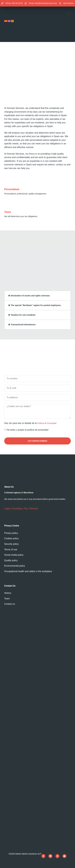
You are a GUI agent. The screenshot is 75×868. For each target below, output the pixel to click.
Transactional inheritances (23, 325)
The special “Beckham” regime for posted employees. (36, 305)
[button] (68, 13)
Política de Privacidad (47, 423)
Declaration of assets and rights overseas (30, 296)
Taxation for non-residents (23, 315)
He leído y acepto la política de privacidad (27, 430)
